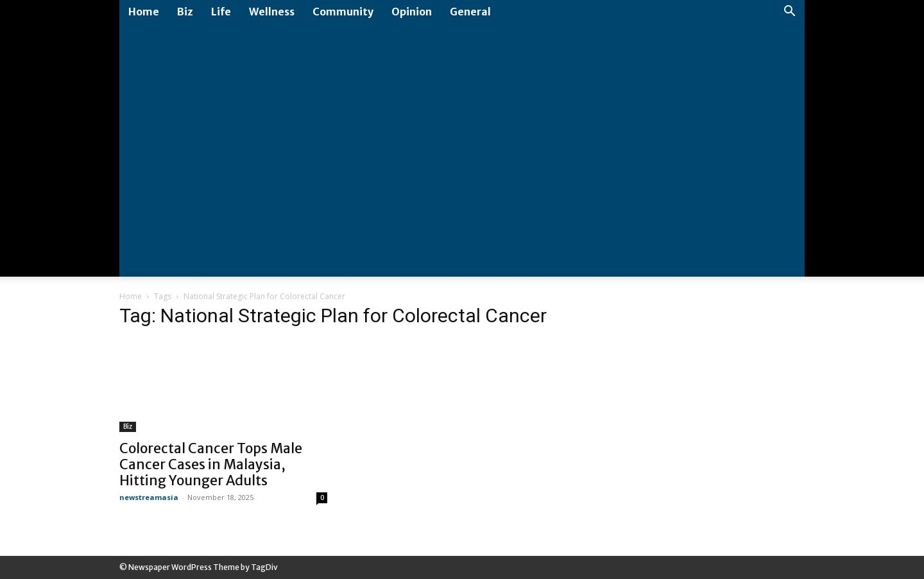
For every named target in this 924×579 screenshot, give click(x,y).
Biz (185, 12)
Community (343, 12)
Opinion (412, 12)
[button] (789, 13)
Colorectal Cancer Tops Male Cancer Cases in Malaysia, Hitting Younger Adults (211, 464)
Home (144, 12)
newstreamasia (149, 497)
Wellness (272, 12)
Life (221, 12)
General (470, 12)
